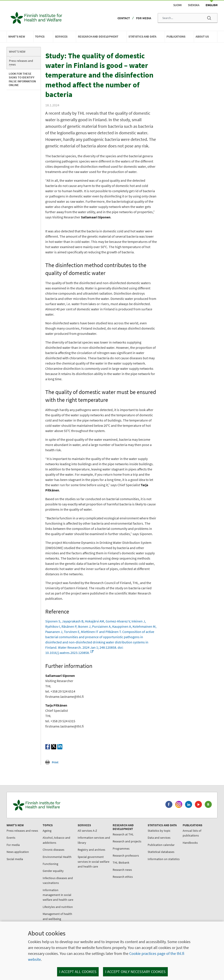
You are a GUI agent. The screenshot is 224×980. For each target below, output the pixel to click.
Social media (16, 876)
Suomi (178, 5)
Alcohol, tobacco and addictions (54, 852)
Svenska (194, 5)
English (212, 5)
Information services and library (87, 852)
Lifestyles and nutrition (56, 919)
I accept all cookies (78, 972)
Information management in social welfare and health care (56, 907)
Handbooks (179, 854)
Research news (116, 881)
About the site (181, 906)
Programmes (115, 860)
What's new (17, 52)
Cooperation (180, 892)
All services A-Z (83, 842)
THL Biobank (114, 874)
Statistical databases (152, 864)
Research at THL (117, 846)
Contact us (179, 913)
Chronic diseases (51, 861)
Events (12, 854)
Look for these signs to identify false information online (22, 79)
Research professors (119, 867)
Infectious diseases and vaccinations (56, 892)
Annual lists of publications (181, 845)
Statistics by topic (150, 842)
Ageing (45, 842)
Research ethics (116, 888)
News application (19, 869)
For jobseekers (181, 885)
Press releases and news (21, 63)
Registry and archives (87, 861)
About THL (179, 870)
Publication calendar (152, 857)
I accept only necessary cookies (135, 972)
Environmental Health (55, 869)
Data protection (182, 899)
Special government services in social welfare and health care (89, 874)
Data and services (150, 849)
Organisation (180, 877)
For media (144, 18)
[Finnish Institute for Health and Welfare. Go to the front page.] (55, 817)
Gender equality (51, 883)
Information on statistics (149, 873)
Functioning (48, 876)
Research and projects (120, 853)
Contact (124, 18)
